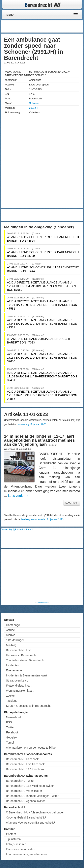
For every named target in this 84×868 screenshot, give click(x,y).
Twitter (10, 727)
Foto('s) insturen (16, 844)
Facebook (12, 732)
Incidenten (13, 665)
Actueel (11, 630)
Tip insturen (13, 839)
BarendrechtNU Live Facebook (25, 764)
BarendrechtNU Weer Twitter (24, 791)
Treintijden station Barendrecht (25, 660)
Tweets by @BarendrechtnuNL (18, 530)
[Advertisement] (50, 26)
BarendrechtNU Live (19, 650)
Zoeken (11, 696)
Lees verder (18, 496)
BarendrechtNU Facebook (22, 759)
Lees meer (72, 503)
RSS (9, 722)
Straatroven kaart (17, 680)
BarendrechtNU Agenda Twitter (25, 801)
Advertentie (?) (42, 603)
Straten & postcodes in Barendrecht (28, 706)
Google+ (11, 737)
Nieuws (11, 635)
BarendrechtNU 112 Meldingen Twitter (30, 786)
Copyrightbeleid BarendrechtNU (26, 817)
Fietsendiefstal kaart (19, 686)
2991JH (33, 108)
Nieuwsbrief (13, 717)
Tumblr (10, 743)
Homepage (13, 625)
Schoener (34, 103)
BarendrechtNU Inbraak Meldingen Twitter (32, 796)
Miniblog (11, 645)
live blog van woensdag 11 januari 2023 (42, 519)
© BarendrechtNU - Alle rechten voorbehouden (35, 812)
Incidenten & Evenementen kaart (26, 675)
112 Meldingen (15, 640)
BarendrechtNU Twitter (20, 781)
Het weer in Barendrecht (21, 655)
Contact (11, 834)
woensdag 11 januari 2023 (32, 424)
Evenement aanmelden (21, 849)
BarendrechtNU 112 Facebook (25, 769)
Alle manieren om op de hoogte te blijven (32, 748)
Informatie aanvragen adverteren (26, 854)
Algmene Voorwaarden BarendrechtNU (30, 823)
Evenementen (15, 670)
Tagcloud (12, 701)
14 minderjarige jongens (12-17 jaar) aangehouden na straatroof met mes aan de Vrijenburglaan (39, 440)
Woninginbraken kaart (20, 691)
